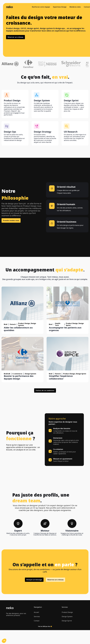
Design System (67, 616)
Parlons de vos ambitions (45, 390)
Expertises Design (60, 7)
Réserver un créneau (15, 37)
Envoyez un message (34, 580)
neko (9, 7)
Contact (87, 7)
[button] (4, 641)
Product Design (67, 612)
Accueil (36, 612)
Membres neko (75, 7)
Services (37, 616)
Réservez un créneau (56, 580)
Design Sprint (67, 621)
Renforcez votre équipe (41, 7)
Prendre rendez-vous (11, 220)
